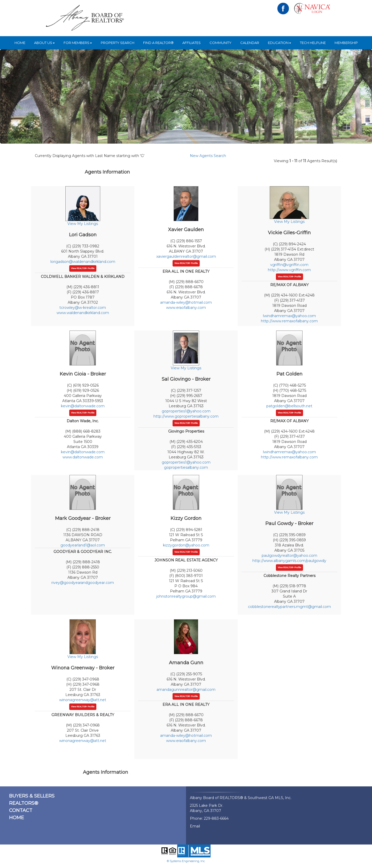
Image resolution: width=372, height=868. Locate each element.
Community (220, 43)
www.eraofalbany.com (186, 308)
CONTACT (21, 810)
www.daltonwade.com (83, 457)
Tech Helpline (313, 43)
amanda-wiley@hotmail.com (186, 302)
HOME (20, 43)
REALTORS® (24, 803)
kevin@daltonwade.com (83, 406)
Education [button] (280, 43)
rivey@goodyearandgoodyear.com (83, 583)
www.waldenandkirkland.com (83, 313)
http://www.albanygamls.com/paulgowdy (289, 561)
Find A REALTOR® (158, 43)
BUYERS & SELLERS (32, 796)
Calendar (250, 43)
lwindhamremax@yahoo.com (289, 316)
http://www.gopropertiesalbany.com (186, 416)
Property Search (118, 43)
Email (195, 826)
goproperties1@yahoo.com (186, 411)
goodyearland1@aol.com (83, 545)
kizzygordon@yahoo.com (186, 545)
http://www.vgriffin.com (289, 270)
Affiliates (192, 43)
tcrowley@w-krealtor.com (83, 308)
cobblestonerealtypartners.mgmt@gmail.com (289, 607)
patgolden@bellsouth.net (289, 406)
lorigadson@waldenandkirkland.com (83, 262)
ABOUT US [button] (44, 43)
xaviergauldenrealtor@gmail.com (186, 256)
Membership (346, 43)
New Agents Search (208, 156)
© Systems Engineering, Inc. (186, 861)
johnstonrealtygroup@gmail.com (186, 596)
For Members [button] (78, 43)
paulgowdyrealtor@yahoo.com (289, 556)
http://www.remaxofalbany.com (289, 321)
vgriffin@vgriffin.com (289, 265)
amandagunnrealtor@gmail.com (186, 690)
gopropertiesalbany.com (186, 467)
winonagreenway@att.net (83, 700)
